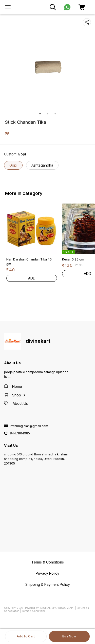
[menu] (8, 7)
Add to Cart (26, 636)
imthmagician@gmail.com (29, 426)
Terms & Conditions (34, 611)
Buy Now (69, 636)
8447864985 (20, 433)
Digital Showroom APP (57, 608)
